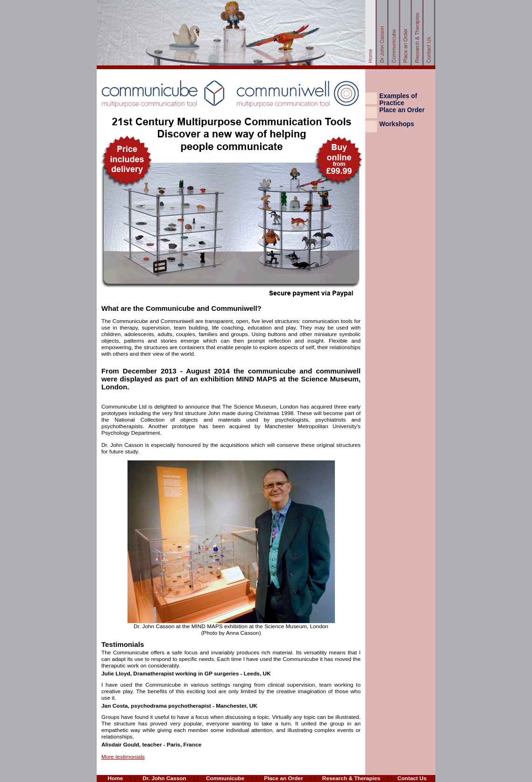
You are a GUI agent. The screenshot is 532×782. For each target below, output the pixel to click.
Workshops (397, 124)
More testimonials (123, 757)
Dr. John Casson (164, 778)
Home (116, 778)
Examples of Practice (398, 100)
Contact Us (412, 778)
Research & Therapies (351, 778)
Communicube (225, 778)
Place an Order (402, 110)
